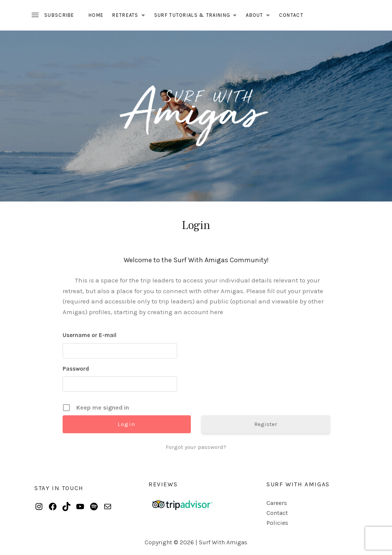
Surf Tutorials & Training (198, 16)
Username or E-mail (90, 335)
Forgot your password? (196, 447)
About (260, 16)
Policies (277, 523)
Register (266, 424)
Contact (291, 15)
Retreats (131, 16)
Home (96, 15)
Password (76, 369)
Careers (277, 503)
